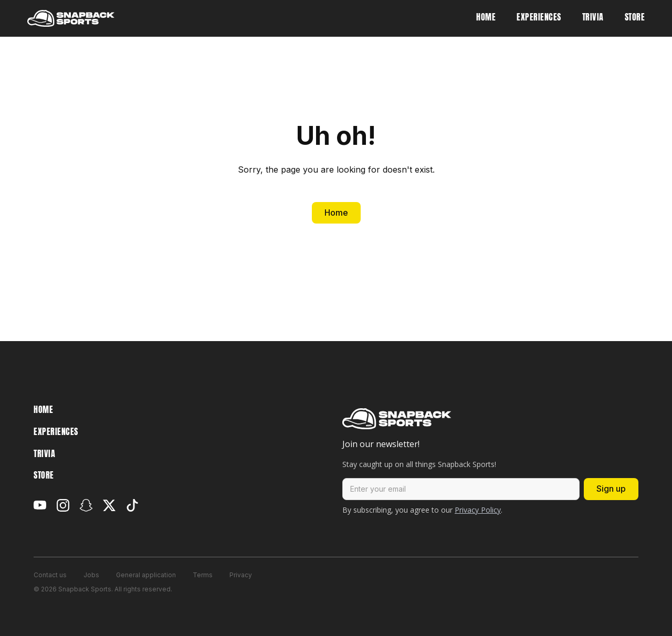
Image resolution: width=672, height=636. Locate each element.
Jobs (91, 575)
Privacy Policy (478, 510)
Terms (203, 575)
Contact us (50, 575)
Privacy (241, 575)
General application (146, 575)
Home (336, 213)
